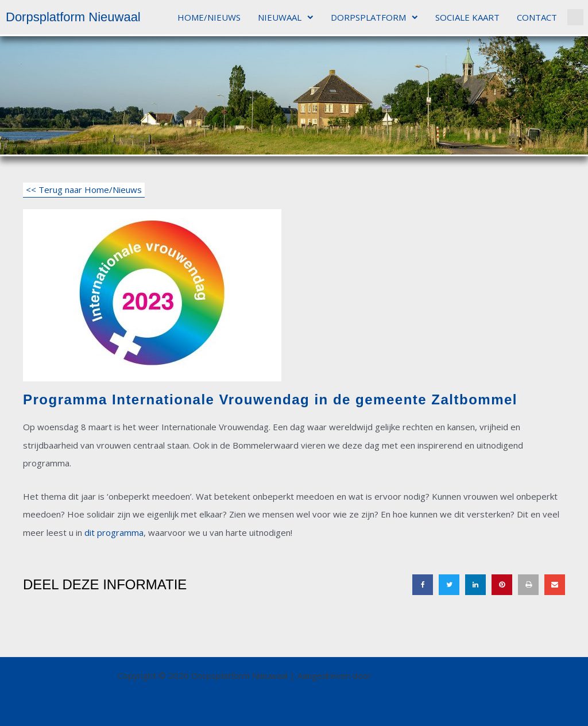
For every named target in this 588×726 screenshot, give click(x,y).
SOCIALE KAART (467, 17)
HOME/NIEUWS (209, 17)
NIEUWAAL (286, 18)
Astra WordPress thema (422, 675)
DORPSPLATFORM (374, 18)
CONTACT (537, 17)
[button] (575, 17)
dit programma (114, 532)
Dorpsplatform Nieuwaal (73, 17)
